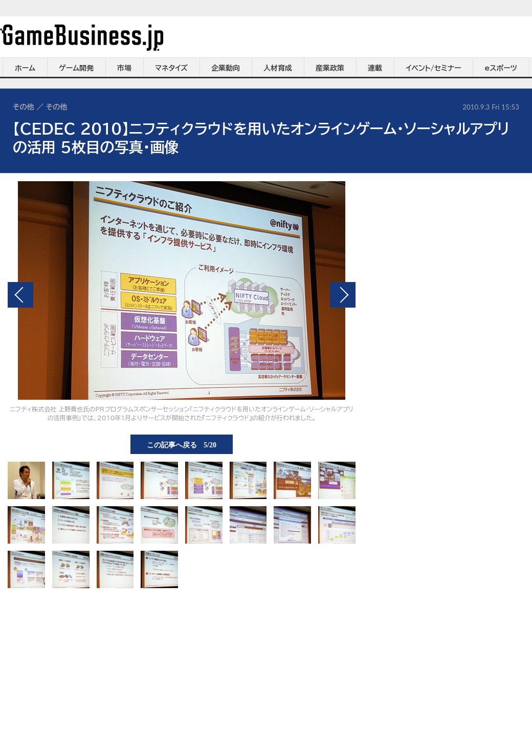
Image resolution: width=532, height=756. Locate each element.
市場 (124, 68)
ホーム (25, 68)
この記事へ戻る (182, 444)
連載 (375, 68)
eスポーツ (501, 68)
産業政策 (330, 68)
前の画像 (20, 295)
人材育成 (278, 68)
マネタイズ (171, 68)
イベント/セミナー (434, 68)
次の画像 (343, 295)
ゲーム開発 (76, 68)
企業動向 (226, 68)
